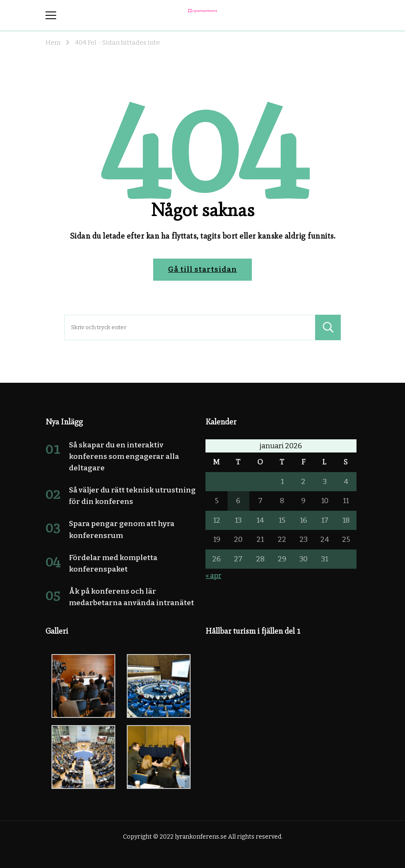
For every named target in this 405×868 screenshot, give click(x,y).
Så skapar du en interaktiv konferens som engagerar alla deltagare (124, 457)
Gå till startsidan (202, 269)
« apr (213, 576)
